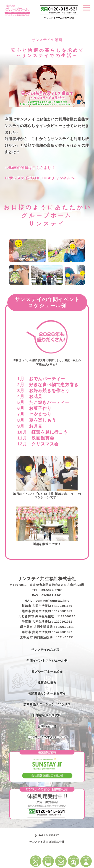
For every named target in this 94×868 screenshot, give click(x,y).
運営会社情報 (47, 682)
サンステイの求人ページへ (47, 737)
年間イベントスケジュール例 (47, 661)
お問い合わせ (47, 726)
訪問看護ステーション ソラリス (47, 704)
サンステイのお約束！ (47, 650)
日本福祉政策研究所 (47, 715)
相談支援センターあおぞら (47, 693)
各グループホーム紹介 (47, 672)
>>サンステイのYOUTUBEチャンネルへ (40, 178)
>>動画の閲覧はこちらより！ (30, 168)
